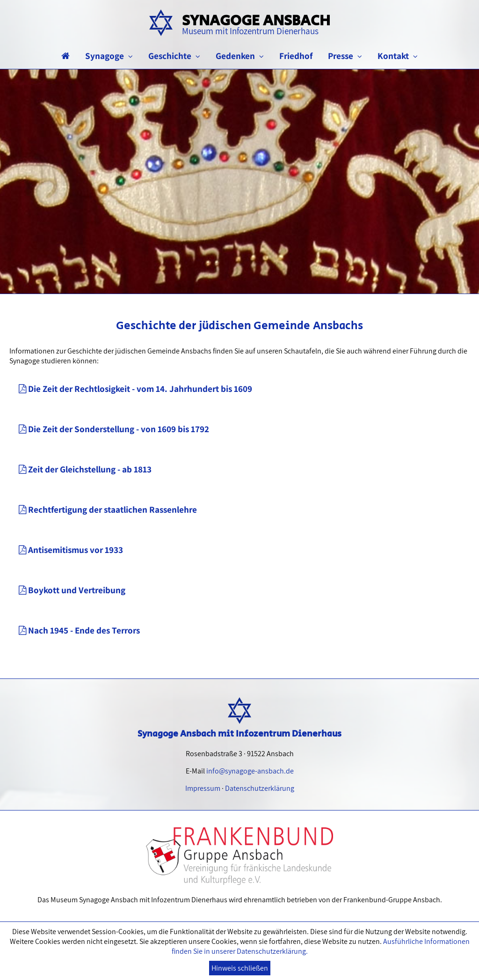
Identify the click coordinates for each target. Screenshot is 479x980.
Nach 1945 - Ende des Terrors (79, 630)
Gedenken (240, 56)
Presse (345, 56)
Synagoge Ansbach (256, 23)
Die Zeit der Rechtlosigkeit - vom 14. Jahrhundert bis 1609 (135, 389)
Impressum (203, 788)
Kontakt (398, 56)
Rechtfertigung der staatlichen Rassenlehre (108, 509)
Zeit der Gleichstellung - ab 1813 (85, 469)
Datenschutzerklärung (260, 788)
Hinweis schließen (240, 968)
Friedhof (296, 56)
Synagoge (109, 56)
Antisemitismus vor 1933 (71, 550)
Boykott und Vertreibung (72, 590)
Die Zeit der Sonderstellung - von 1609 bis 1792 (114, 429)
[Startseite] (65, 56)
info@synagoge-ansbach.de (250, 771)
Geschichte (174, 56)
